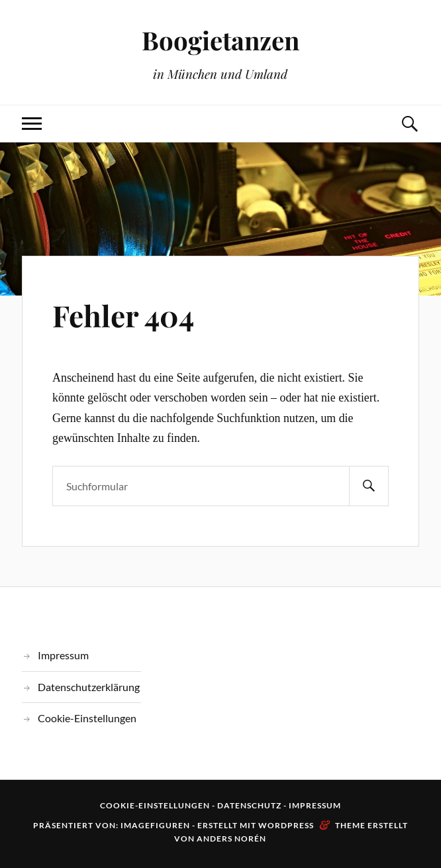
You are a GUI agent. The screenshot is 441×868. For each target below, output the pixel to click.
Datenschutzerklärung (89, 687)
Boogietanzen (220, 40)
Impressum (63, 655)
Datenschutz (249, 805)
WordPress (286, 825)
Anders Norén (231, 839)
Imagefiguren (155, 825)
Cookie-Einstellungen (87, 718)
